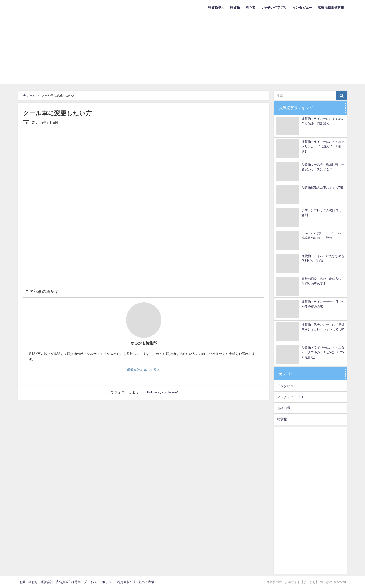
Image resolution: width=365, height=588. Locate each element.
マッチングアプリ (274, 8)
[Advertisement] (183, 51)
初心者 (250, 8)
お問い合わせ (29, 582)
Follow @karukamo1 (163, 392)
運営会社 (47, 582)
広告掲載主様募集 (331, 8)
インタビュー (302, 8)
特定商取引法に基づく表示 (136, 582)
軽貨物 (235, 8)
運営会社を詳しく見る (144, 370)
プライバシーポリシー (99, 582)
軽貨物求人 (216, 8)
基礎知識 (284, 408)
